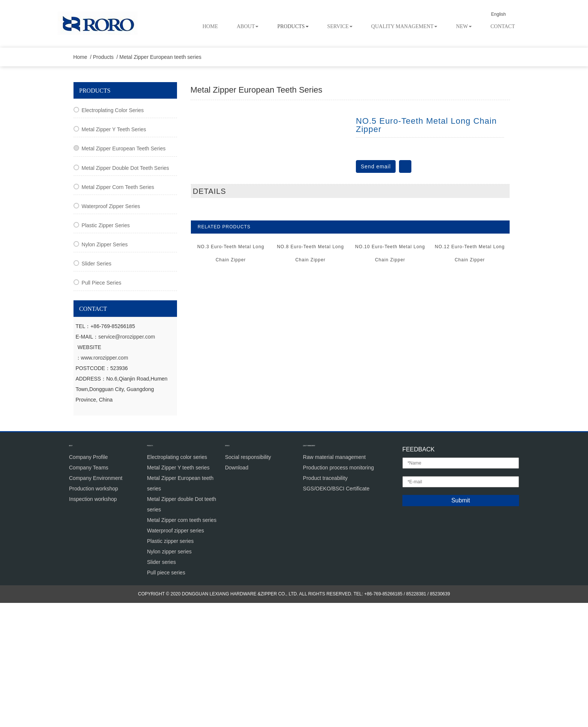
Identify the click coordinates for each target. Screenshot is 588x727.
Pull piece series (102, 407)
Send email (376, 290)
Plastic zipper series (106, 349)
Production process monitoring (338, 591)
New (464, 26)
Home (210, 26)
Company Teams (89, 591)
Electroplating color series (113, 234)
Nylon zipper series (105, 369)
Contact (503, 26)
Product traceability (325, 602)
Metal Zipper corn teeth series (118, 311)
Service (340, 26)
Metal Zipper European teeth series (164, 181)
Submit (460, 624)
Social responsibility (248, 581)
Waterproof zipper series (111, 330)
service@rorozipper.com (127, 460)
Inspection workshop (93, 623)
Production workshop (94, 612)
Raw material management (334, 581)
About (247, 26)
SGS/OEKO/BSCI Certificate (336, 612)
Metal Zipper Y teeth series (114, 253)
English (505, 14)
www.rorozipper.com (105, 481)
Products (293, 26)
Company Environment (96, 602)
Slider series (97, 388)
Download (237, 591)
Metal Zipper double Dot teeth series (125, 292)
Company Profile (88, 581)
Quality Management (404, 26)
